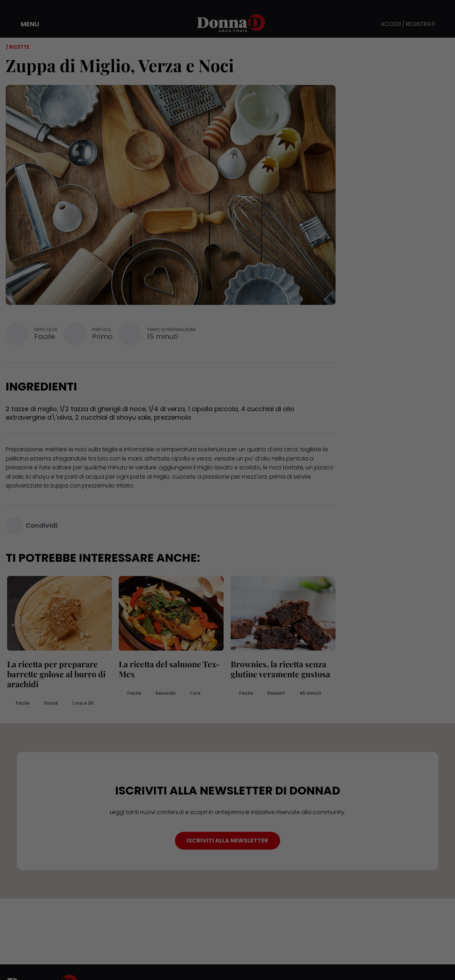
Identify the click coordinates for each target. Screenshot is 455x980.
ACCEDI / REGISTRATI (408, 24)
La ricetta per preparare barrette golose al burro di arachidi (55, 674)
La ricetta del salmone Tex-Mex (168, 669)
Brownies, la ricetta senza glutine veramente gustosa (279, 669)
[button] (25, 24)
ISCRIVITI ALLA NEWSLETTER (227, 841)
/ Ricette (17, 47)
